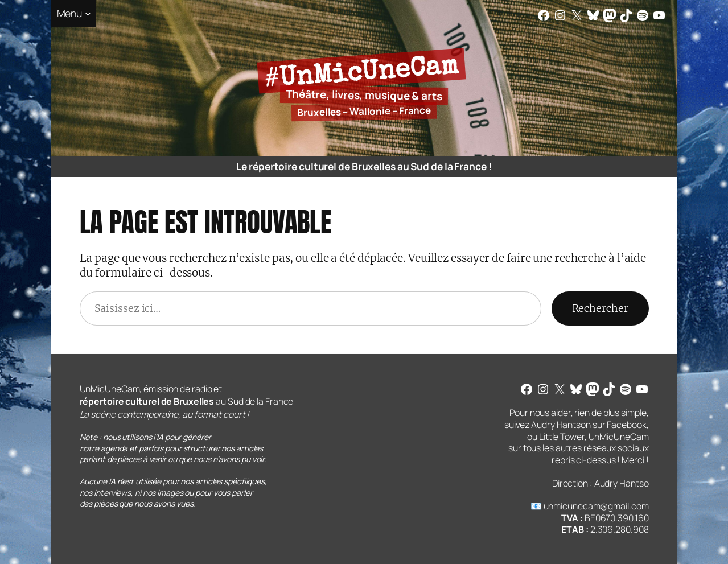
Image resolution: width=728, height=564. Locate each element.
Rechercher (600, 308)
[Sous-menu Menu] (74, 13)
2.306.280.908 (620, 529)
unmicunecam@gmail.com (596, 506)
